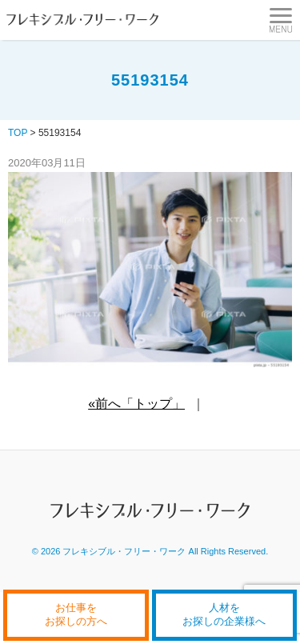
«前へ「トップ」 (136, 404)
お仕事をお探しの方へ (76, 614)
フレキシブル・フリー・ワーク (124, 551)
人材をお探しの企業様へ (224, 614)
